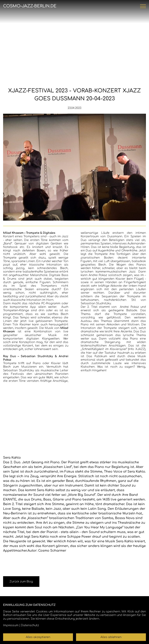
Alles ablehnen (111, 637)
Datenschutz (30, 625)
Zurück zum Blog (21, 582)
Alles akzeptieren (38, 637)
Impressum (11, 625)
